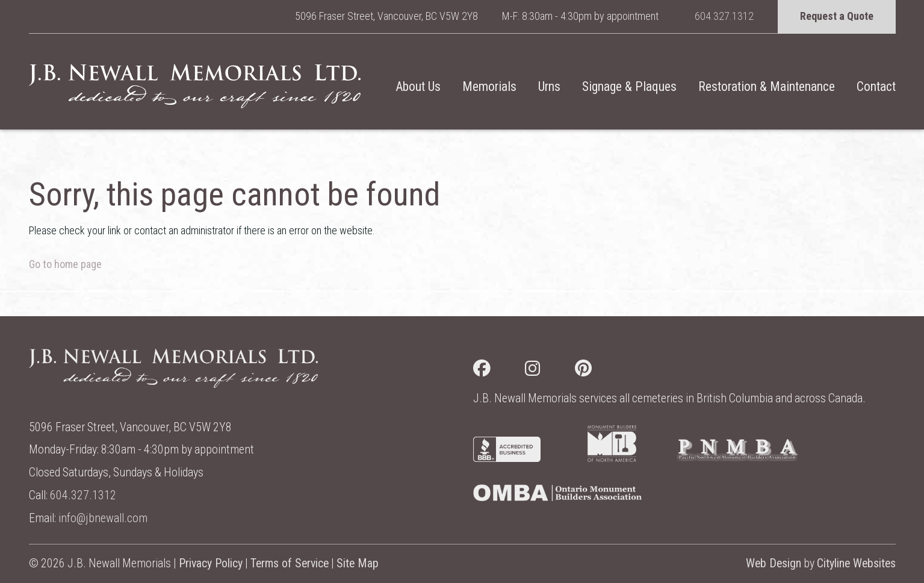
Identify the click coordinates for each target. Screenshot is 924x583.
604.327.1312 (724, 16)
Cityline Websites (856, 563)
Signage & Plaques (629, 86)
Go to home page (65, 264)
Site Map (358, 563)
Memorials (489, 86)
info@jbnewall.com (103, 518)
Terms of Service (290, 563)
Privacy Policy (211, 563)
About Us (418, 86)
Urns (549, 86)
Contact (876, 86)
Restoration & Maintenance (767, 86)
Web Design (774, 563)
